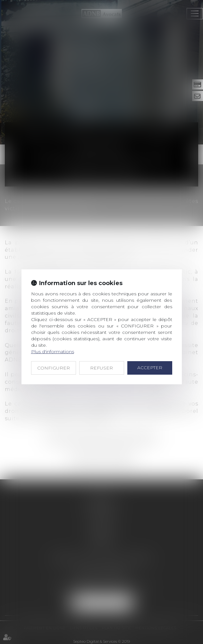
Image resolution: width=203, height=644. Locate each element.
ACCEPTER (150, 368)
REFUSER (101, 368)
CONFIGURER (54, 368)
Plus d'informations (53, 352)
